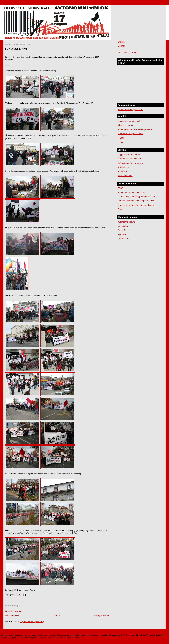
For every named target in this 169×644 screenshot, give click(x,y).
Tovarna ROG (124, 239)
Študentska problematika (129, 159)
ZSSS (120, 188)
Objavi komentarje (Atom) (32, 622)
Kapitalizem (123, 167)
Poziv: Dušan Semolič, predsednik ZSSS (137, 197)
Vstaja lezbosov (125, 176)
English (121, 42)
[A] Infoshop (123, 226)
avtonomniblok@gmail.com (130, 109)
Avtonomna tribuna (127, 222)
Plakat (121, 209)
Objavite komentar (14, 611)
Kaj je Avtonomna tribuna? (130, 155)
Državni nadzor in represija (130, 163)
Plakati (121, 138)
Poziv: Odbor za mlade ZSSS (131, 192)
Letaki (120, 142)
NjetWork (122, 234)
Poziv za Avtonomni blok (129, 121)
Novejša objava (12, 616)
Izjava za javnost (125, 125)
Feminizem (123, 171)
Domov (57, 616)
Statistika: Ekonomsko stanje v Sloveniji (136, 205)
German (121, 46)
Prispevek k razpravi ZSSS (130, 134)
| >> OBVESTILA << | (128, 52)
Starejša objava (101, 616)
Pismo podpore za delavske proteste (135, 129)
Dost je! (121, 230)
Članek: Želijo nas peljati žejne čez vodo (136, 201)
